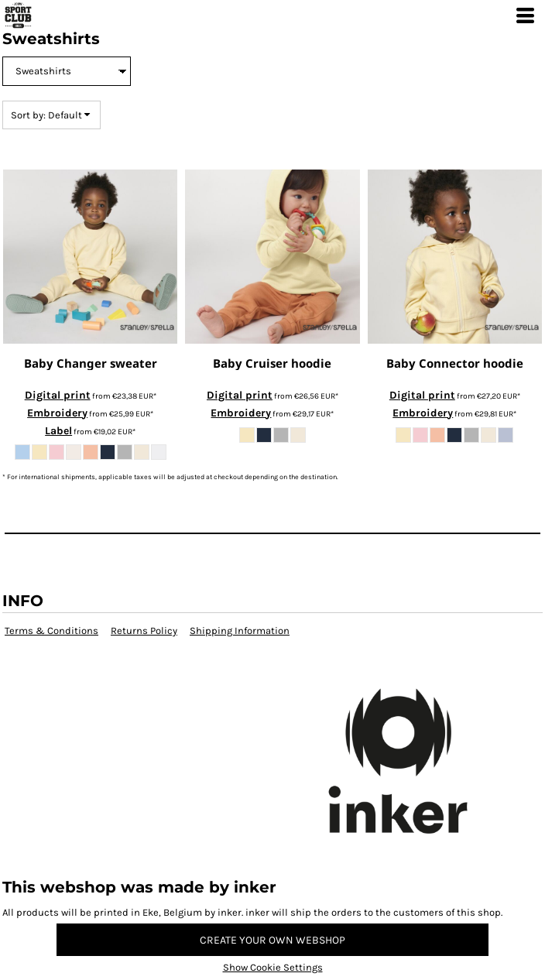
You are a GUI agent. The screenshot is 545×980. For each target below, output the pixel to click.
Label (58, 431)
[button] (272, 781)
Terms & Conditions (51, 630)
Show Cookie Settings (273, 967)
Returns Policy (144, 630)
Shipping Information (240, 630)
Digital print (58, 395)
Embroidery (57, 413)
